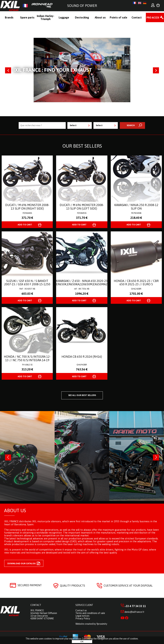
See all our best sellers (82, 395)
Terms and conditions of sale (90, 613)
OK (82, 642)
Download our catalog (24, 563)
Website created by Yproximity (91, 624)
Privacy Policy (83, 618)
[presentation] (8, 457)
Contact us (81, 610)
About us (15, 510)
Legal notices (82, 616)
